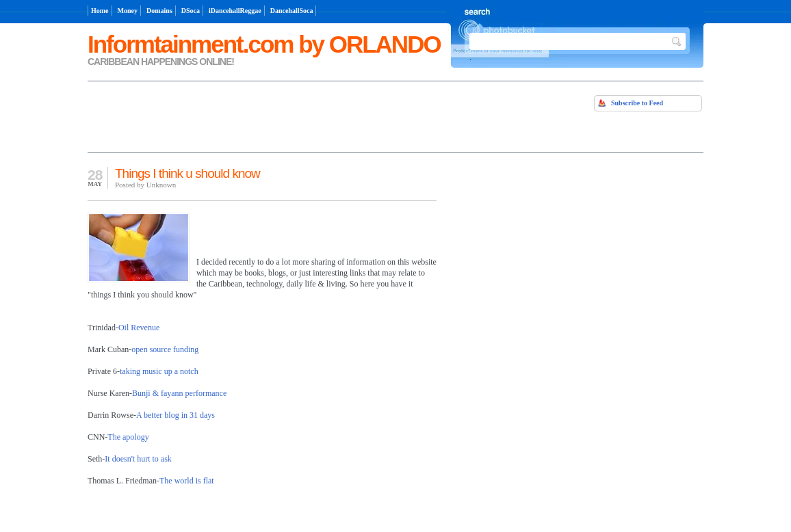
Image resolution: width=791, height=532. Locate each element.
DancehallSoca (292, 11)
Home (100, 11)
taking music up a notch (159, 371)
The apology (128, 437)
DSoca (191, 11)
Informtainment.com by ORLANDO (264, 44)
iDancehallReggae (235, 11)
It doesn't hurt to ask (138, 459)
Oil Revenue (139, 328)
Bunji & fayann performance (179, 393)
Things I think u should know (187, 173)
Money (128, 11)
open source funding (165, 349)
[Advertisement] (248, 116)
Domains (159, 11)
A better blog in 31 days (176, 415)
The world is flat (187, 481)
